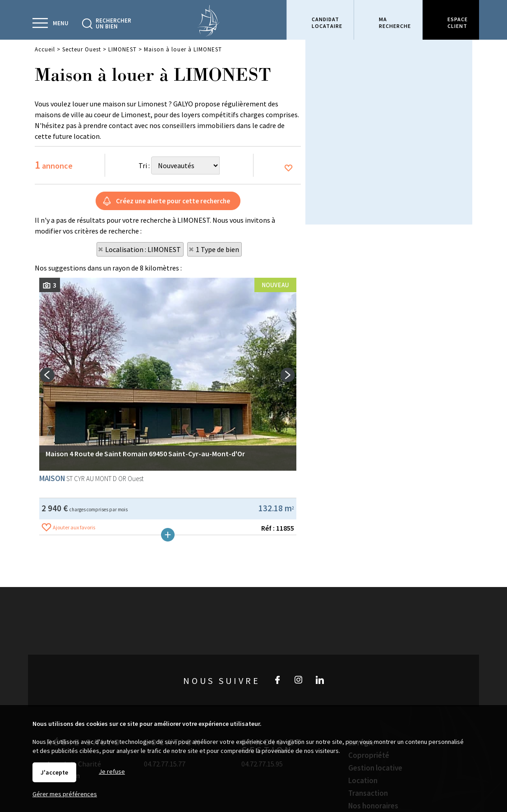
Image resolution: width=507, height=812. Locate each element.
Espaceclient (458, 23)
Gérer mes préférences (65, 794)
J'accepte (54, 772)
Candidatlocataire (327, 23)
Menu (61, 23)
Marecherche (395, 23)
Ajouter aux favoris (74, 608)
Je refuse (112, 771)
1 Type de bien (217, 249)
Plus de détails (168, 615)
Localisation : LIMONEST (143, 249)
